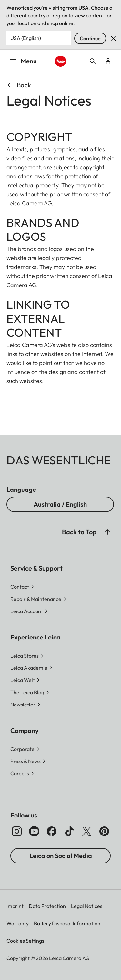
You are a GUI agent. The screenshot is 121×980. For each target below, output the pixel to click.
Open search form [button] (93, 61)
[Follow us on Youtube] (34, 831)
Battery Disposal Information (67, 923)
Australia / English (60, 504)
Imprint (15, 906)
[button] (107, 532)
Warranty (18, 923)
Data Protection (47, 906)
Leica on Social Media (61, 856)
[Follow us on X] (87, 831)
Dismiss (113, 38)
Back (19, 85)
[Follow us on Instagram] (17, 831)
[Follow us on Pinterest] (104, 831)
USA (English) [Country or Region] (26, 38)
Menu (23, 61)
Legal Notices (87, 906)
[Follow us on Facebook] (52, 831)
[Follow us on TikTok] (69, 831)
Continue (90, 38)
